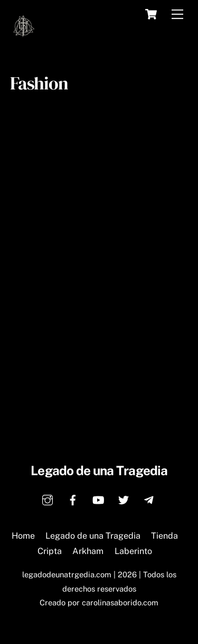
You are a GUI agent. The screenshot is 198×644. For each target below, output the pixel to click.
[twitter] (124, 499)
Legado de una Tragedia (93, 536)
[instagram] (48, 499)
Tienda (164, 536)
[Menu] (177, 14)
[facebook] (73, 499)
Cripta (50, 551)
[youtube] (98, 499)
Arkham (88, 551)
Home (23, 536)
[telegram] (149, 499)
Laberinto (133, 551)
